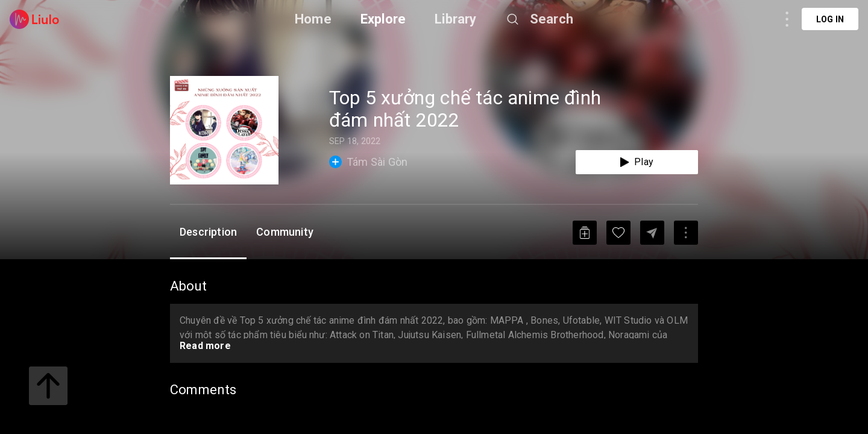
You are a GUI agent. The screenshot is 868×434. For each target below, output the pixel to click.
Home (313, 19)
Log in (830, 19)
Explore (383, 19)
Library (455, 19)
